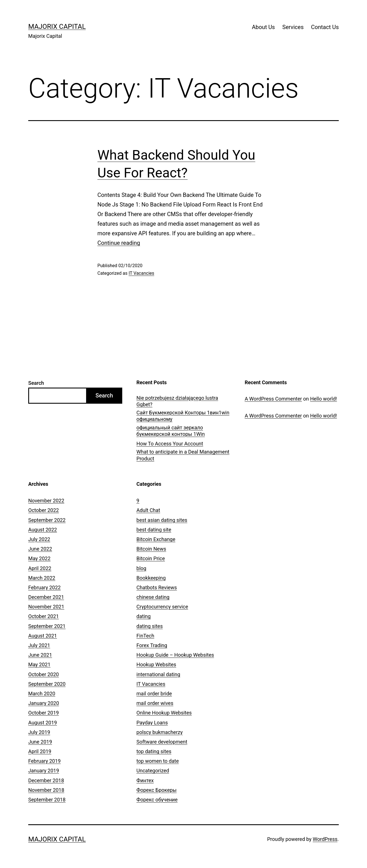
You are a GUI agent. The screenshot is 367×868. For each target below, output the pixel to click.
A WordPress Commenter (273, 399)
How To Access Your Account (170, 444)
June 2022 (40, 549)
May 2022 (39, 558)
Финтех (145, 780)
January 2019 (44, 771)
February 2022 (44, 587)
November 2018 (46, 790)
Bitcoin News (151, 549)
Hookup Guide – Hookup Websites (175, 655)
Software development (162, 742)
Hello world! (324, 399)
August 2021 (43, 636)
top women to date (158, 761)
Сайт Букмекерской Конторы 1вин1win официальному (183, 416)
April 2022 (40, 568)
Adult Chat (148, 510)
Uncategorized (153, 771)
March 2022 (42, 578)
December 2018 (46, 780)
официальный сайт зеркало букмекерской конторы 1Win (171, 431)
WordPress (325, 839)
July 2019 (39, 732)
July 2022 (39, 539)
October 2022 (43, 510)
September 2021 (47, 626)
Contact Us (325, 27)
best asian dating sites (162, 520)
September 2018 (47, 800)
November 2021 (46, 607)
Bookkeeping (151, 578)
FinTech (145, 636)
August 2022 (43, 530)
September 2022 (47, 520)
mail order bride (154, 694)
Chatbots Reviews (157, 587)
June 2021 (40, 655)
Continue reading (119, 243)
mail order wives (155, 703)
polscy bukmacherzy (160, 732)
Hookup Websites (156, 664)
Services (293, 27)
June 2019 (40, 742)
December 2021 (46, 597)
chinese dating (153, 597)
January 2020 (44, 703)
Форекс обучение (157, 800)
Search (36, 383)
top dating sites (154, 751)
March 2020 (42, 694)
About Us (263, 27)
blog (141, 568)
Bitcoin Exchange (156, 539)
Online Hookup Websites (164, 713)
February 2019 (44, 761)
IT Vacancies (141, 273)
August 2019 (43, 723)
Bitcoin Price (151, 558)
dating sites (149, 626)
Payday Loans (152, 723)
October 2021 (43, 616)
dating (143, 616)
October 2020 (43, 674)
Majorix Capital (57, 27)
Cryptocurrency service (162, 607)
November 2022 (46, 501)
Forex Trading (152, 645)
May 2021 (39, 664)
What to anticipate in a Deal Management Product (183, 455)
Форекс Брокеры (156, 790)
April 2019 (40, 751)
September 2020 (47, 684)
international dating (158, 674)
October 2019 (43, 713)
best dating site (154, 530)
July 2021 (39, 645)
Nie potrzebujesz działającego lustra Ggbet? (177, 401)
